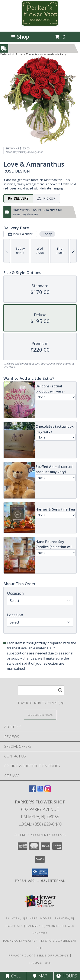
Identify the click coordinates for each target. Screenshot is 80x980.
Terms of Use (40, 963)
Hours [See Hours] (67, 976)
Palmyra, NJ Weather (20, 941)
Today (47, 234)
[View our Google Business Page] (40, 791)
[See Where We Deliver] (40, 715)
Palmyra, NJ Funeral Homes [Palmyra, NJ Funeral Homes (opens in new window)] (29, 918)
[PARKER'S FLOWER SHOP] (40, 25)
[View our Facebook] (32, 791)
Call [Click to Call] (13, 976)
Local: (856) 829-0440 (40, 824)
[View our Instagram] (48, 791)
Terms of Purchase (53, 955)
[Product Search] (41, 690)
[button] (40, 873)
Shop (20, 37)
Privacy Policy (21, 955)
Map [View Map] (40, 976)
